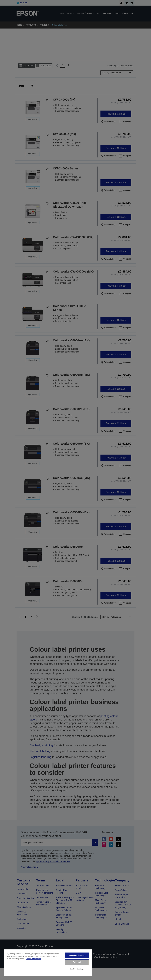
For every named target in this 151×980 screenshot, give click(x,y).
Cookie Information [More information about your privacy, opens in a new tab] (33, 959)
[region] (48, 963)
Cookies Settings (77, 969)
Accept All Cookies (77, 955)
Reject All (77, 962)
